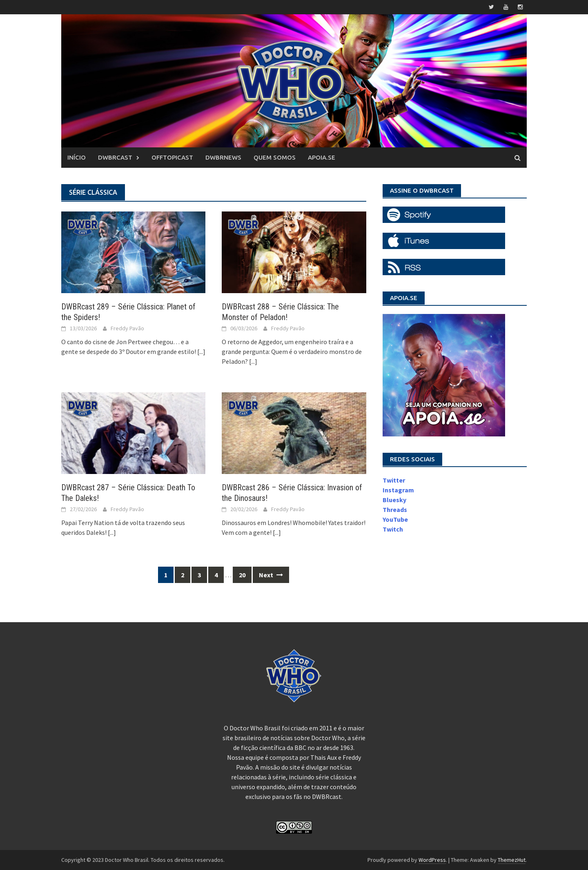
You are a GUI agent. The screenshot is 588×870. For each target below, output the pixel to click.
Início (77, 157)
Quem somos (275, 157)
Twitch (393, 529)
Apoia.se (322, 157)
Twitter (394, 480)
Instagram (398, 490)
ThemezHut (512, 860)
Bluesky (394, 500)
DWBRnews (223, 157)
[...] (201, 352)
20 (242, 575)
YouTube (395, 519)
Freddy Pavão (127, 328)
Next (271, 575)
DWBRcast (115, 157)
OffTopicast (172, 157)
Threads (395, 510)
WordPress (432, 860)
